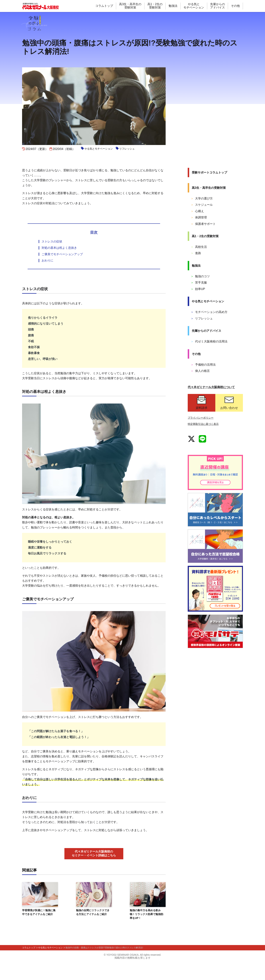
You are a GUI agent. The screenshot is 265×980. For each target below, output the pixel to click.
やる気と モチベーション (194, 6)
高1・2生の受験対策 (205, 236)
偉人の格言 (200, 371)
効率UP (198, 289)
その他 (235, 6)
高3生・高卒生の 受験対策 (130, 6)
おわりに (47, 278)
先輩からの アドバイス (218, 6)
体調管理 (199, 217)
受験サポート (209, 173)
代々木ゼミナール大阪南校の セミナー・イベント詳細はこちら (94, 871)
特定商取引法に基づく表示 (203, 424)
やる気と (208, 301)
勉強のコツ (200, 276)
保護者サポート (203, 224)
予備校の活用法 (203, 365)
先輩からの (206, 331)
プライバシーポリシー (201, 418)
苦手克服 (199, 283)
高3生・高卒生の (209, 188)
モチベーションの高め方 (209, 312)
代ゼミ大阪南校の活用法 (209, 341)
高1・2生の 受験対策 (155, 6)
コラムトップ (104, 6)
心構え (197, 211)
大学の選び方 (202, 198)
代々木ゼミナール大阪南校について (211, 387)
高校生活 (199, 247)
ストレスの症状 (52, 259)
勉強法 (173, 6)
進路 (196, 253)
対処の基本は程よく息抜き (59, 266)
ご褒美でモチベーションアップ (62, 272)
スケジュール (202, 205)
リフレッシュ (202, 318)
